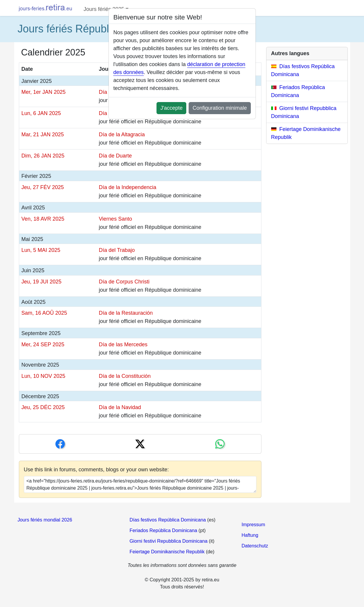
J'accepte (171, 108)
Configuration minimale (220, 108)
